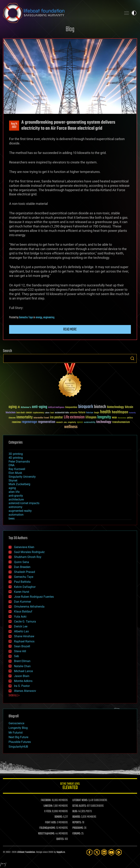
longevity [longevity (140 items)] (104, 417)
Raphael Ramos (24, 641)
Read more (70, 329)
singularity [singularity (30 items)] (72, 423)
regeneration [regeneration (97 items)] (47, 422)
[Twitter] (97, 852)
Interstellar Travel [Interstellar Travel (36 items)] (41, 418)
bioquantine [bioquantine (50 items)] (71, 407)
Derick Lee (21, 626)
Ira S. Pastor (22, 686)
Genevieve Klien (24, 547)
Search (132, 358)
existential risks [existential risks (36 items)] (62, 413)
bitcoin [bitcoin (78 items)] (129, 407)
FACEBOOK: (46, 800)
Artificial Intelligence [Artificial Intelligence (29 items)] (56, 408)
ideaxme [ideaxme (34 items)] (12, 418)
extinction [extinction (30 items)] (74, 413)
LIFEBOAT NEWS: (80, 800)
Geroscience (16, 723)
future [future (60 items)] (82, 412)
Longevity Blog (18, 728)
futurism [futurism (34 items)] (90, 413)
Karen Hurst (22, 592)
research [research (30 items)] (59, 423)
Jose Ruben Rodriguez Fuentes (34, 597)
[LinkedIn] (104, 852)
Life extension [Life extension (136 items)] (74, 417)
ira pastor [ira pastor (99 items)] (56, 417)
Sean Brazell (22, 646)
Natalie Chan (22, 666)
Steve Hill (20, 651)
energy (39, 318)
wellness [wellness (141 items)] (71, 427)
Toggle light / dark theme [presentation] (134, 13)
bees (12, 518)
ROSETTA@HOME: (46, 834)
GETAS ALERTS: (79, 806)
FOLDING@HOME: (47, 828)
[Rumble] (119, 852)
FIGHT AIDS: (51, 823)
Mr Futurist (16, 733)
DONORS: (59, 817)
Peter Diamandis (19, 462)
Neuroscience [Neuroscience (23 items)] (122, 418)
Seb (16, 656)
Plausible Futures (20, 742)
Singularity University (22, 477)
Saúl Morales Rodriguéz (29, 552)
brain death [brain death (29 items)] (21, 413)
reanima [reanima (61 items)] (16, 422)
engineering (49, 318)
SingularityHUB (18, 747)
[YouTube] (111, 852)
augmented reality (20, 511)
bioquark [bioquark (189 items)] (86, 407)
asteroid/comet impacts (24, 503)
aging (12, 488)
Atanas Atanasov (25, 691)
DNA (11, 465)
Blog (70, 29)
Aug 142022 (14, 125)
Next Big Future (18, 737)
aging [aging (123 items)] (13, 407)
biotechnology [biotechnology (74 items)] (115, 407)
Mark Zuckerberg (19, 484)
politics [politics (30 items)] (130, 418)
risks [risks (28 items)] (65, 422)
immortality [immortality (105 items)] (25, 417)
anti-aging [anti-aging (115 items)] (40, 407)
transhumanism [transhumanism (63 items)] (121, 422)
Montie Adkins (23, 681)
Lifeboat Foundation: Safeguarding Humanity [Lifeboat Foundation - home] (61, 13)
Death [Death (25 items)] (52, 413)
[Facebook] (90, 852)
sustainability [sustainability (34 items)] (90, 423)
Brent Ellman (22, 661)
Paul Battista (22, 582)
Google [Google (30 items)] (97, 413)
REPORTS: (77, 823)
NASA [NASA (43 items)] (114, 418)
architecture (16, 499)
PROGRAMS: (78, 828)
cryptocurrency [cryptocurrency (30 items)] (38, 413)
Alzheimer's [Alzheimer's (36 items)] (26, 408)
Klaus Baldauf (23, 611)
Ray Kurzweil (17, 469)
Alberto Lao (21, 631)
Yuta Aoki (20, 617)
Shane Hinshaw (24, 636)
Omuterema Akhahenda (29, 607)
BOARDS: (76, 817)
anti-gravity (16, 496)
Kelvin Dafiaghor (25, 587)
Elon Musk (15, 473)
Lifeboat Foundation (26, 852)
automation (16, 515)
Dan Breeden (22, 567)
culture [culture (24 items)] (47, 413)
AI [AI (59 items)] (19, 407)
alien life (14, 492)
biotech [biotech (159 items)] (100, 407)
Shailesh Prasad (25, 572)
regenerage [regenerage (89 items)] (29, 422)
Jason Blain (22, 676)
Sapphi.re (61, 852)
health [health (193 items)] (105, 412)
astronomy (15, 507)
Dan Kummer (23, 602)
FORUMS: (77, 834)
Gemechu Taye (26, 318)
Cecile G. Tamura (25, 621)
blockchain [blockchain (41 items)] (11, 413)
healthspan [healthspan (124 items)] (120, 412)
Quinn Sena (22, 562)
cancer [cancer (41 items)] (29, 413)
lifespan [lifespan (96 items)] (91, 417)
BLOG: (75, 811)
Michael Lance (23, 671)
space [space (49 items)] (80, 422)
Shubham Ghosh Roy (28, 557)
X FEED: (48, 811)
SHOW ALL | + (14, 696)
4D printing (16, 458)
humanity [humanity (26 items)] (132, 413)
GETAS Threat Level (70, 787)
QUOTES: (60, 839)
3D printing (16, 454)
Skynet (13, 481)
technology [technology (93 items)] (104, 422)
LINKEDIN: (48, 806)
